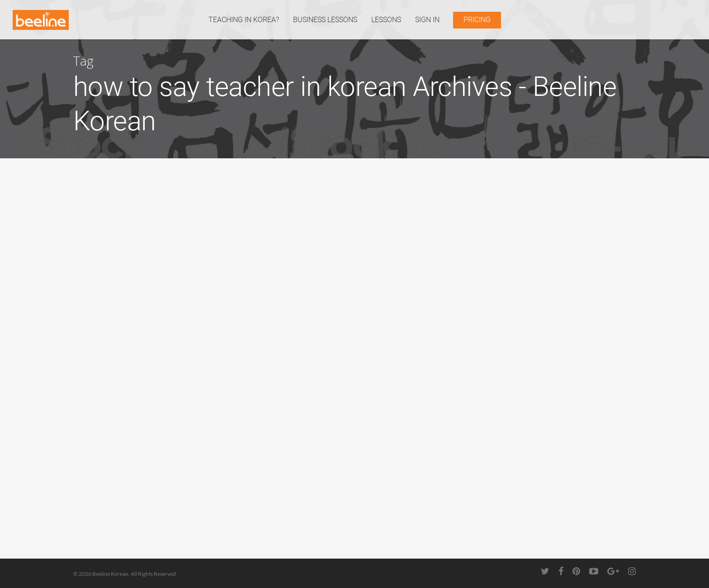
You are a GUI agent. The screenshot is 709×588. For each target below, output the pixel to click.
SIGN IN (427, 20)
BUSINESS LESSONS (325, 20)
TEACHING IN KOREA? (244, 20)
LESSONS (386, 20)
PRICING (477, 20)
